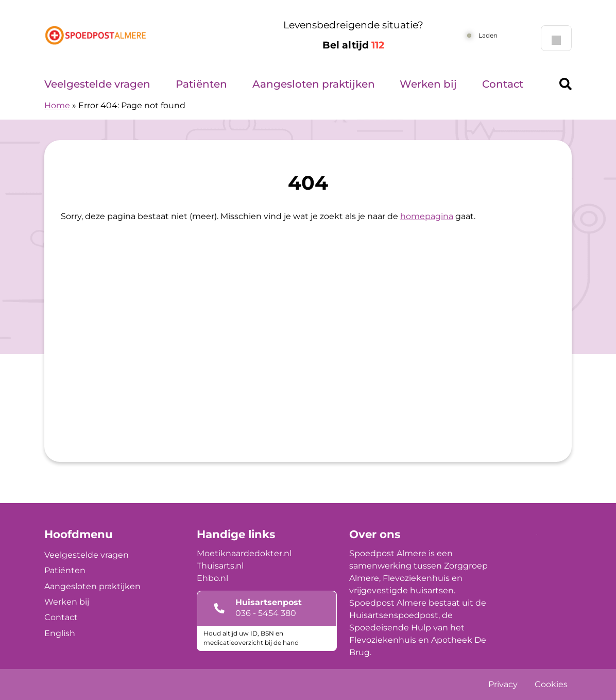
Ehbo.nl (212, 578)
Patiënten (201, 84)
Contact (503, 84)
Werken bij (428, 84)
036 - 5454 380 (266, 613)
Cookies (551, 684)
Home (57, 105)
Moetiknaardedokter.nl (244, 553)
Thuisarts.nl (220, 566)
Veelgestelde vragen (97, 84)
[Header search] (566, 84)
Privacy (503, 684)
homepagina (427, 216)
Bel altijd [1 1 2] (353, 45)
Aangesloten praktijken (314, 84)
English (60, 633)
